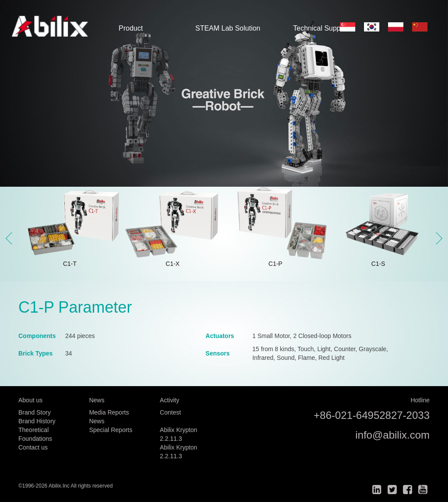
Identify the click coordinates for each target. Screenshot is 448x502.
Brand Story (35, 412)
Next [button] (436, 238)
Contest (170, 412)
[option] (224, 93)
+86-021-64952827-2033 (372, 415)
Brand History (37, 421)
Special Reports (111, 430)
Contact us (33, 447)
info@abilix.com (392, 435)
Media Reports (109, 412)
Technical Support (321, 28)
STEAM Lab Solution (228, 28)
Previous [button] (12, 238)
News (97, 421)
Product (131, 28)
